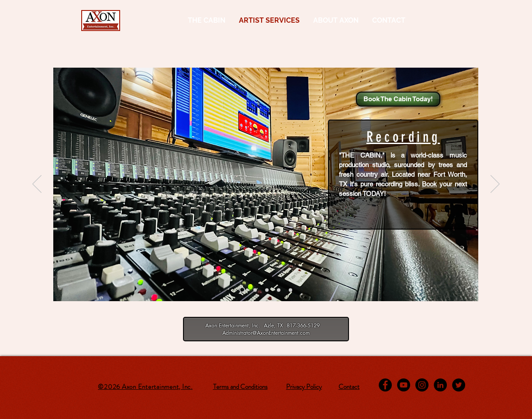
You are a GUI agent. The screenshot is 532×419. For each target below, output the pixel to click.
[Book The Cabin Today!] (398, 99)
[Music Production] (255, 290)
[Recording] (242, 290)
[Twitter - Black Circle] (459, 385)
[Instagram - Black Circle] (422, 385)
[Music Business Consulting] (290, 290)
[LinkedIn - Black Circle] (440, 385)
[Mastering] (267, 290)
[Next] (495, 185)
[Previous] (37, 185)
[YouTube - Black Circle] (404, 385)
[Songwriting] (279, 290)
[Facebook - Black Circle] (385, 385)
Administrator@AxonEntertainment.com (266, 333)
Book (429, 184)
